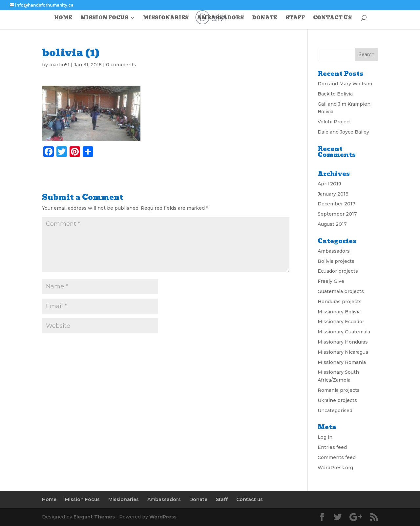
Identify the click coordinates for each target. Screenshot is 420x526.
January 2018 (333, 194)
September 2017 (337, 214)
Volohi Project (334, 122)
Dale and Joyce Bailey (343, 132)
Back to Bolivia (335, 94)
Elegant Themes (94, 517)
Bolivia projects (336, 261)
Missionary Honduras (343, 342)
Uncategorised (335, 410)
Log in (325, 437)
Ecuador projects (338, 271)
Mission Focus (104, 18)
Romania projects (339, 390)
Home (63, 18)
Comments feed (337, 457)
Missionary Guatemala (344, 332)
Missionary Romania (342, 362)
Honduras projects (340, 302)
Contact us (332, 18)
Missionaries (166, 18)
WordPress (163, 517)
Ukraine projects (337, 400)
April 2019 (329, 184)
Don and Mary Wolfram (345, 84)
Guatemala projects (341, 291)
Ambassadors (220, 18)
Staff (295, 18)
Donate (265, 18)
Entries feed (332, 447)
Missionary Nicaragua (343, 352)
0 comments (121, 65)
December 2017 (336, 204)
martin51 (59, 65)
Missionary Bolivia (339, 312)
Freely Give (331, 281)
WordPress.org (335, 468)
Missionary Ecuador (341, 322)
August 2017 (332, 224)
